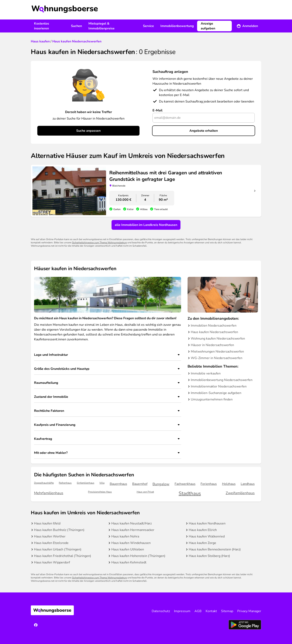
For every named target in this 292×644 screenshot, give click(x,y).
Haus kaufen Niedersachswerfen (214, 332)
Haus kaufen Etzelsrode (51, 543)
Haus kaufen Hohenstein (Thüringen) (138, 556)
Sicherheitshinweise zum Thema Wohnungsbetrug (99, 243)
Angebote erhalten (204, 131)
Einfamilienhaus (86, 483)
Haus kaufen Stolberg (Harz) (209, 556)
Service (148, 26)
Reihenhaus (65, 483)
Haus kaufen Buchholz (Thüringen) (59, 530)
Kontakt (211, 611)
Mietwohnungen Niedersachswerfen (217, 352)
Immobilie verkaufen (206, 373)
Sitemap (227, 611)
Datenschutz (161, 611)
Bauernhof (140, 484)
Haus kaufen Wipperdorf (52, 562)
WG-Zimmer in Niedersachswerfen (217, 358)
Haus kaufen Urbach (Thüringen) (58, 549)
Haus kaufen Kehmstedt (129, 562)
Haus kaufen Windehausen (131, 543)
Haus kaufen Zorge (202, 543)
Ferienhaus (209, 484)
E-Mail (157, 110)
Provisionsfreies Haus (100, 492)
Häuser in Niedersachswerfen (212, 345)
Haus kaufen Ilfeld (47, 523)
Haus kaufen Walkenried (207, 536)
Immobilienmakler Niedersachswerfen (219, 386)
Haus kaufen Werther (50, 536)
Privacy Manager (249, 611)
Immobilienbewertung (177, 26)
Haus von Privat (145, 492)
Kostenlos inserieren (42, 26)
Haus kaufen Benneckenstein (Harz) (215, 549)
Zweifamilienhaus (240, 493)
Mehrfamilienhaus (49, 493)
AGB (198, 611)
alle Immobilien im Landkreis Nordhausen (146, 225)
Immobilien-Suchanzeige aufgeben (216, 393)
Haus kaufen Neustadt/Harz (132, 523)
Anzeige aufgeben (208, 26)
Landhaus (248, 484)
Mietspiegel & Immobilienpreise (101, 26)
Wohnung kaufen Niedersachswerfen (218, 339)
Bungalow (161, 484)
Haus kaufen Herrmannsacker (133, 530)
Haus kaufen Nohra (125, 536)
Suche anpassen (88, 131)
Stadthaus (190, 494)
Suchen (76, 26)
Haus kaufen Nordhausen (207, 523)
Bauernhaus (118, 484)
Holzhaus (229, 484)
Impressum (182, 611)
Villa (102, 483)
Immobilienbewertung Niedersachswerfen (222, 380)
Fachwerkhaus (185, 484)
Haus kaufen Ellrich (203, 530)
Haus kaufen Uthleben (128, 549)
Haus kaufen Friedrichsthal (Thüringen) (63, 556)
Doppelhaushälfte (44, 483)
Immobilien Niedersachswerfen (214, 326)
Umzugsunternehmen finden (212, 399)
